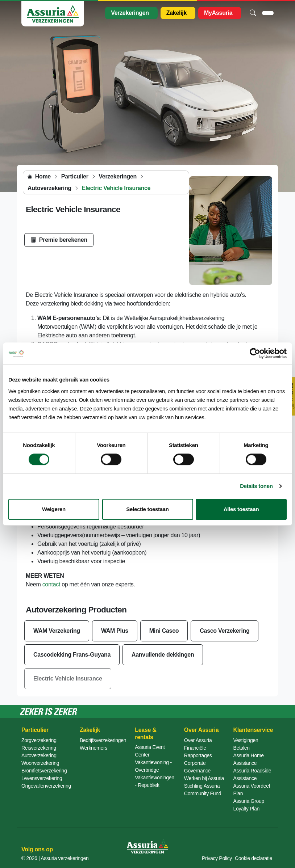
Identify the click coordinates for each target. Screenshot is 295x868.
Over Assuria (198, 740)
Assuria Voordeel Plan (251, 790)
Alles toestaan (241, 509)
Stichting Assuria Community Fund (203, 790)
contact (51, 584)
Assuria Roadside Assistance (252, 774)
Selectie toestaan (147, 509)
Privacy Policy (217, 858)
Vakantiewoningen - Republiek (155, 781)
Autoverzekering (39, 755)
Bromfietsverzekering (44, 771)
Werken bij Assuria (204, 778)
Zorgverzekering (39, 740)
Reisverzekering (39, 748)
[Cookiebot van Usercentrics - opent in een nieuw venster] (255, 353)
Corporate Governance (197, 767)
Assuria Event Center (150, 751)
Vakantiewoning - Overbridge (153, 766)
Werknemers (94, 748)
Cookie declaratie (254, 858)
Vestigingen (246, 740)
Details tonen (256, 486)
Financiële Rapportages (198, 752)
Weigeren (54, 509)
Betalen (241, 748)
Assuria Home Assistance (248, 759)
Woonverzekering (40, 763)
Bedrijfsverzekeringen (103, 740)
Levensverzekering (42, 778)
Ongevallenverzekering (46, 786)
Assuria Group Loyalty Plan (249, 805)
